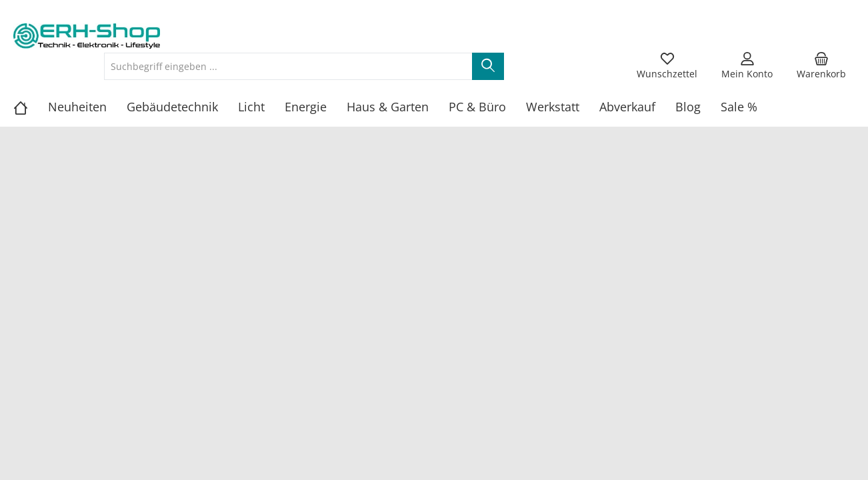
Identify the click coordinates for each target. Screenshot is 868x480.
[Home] (31, 107)
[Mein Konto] (747, 66)
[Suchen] (488, 66)
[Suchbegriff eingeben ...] (288, 66)
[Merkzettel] (667, 66)
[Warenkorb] (821, 66)
